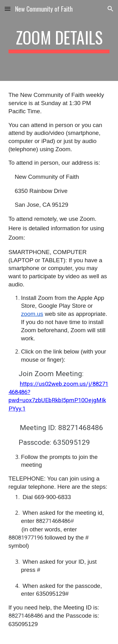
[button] (8, 9)
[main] (59, 40)
